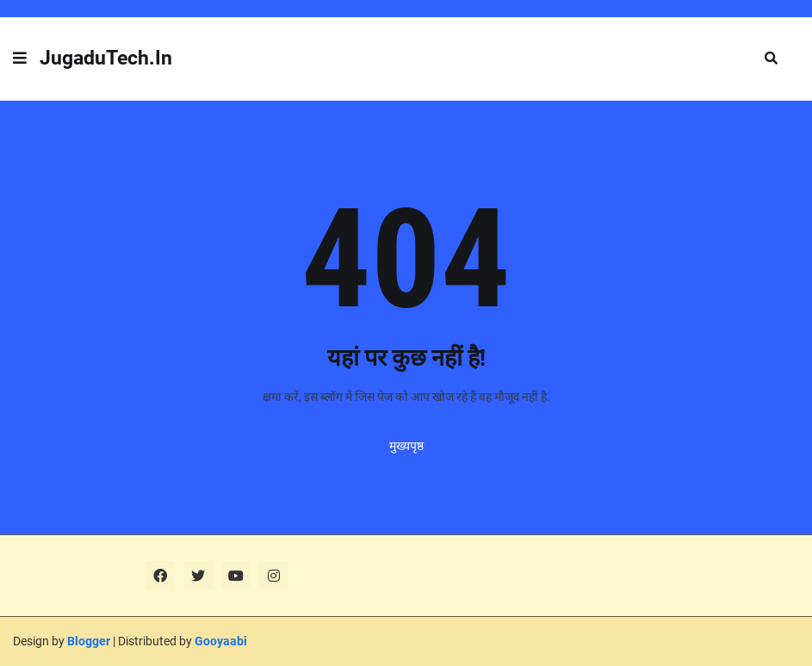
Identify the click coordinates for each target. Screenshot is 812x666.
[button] (20, 59)
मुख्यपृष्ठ (406, 446)
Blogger (89, 641)
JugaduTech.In (106, 58)
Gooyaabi (221, 641)
